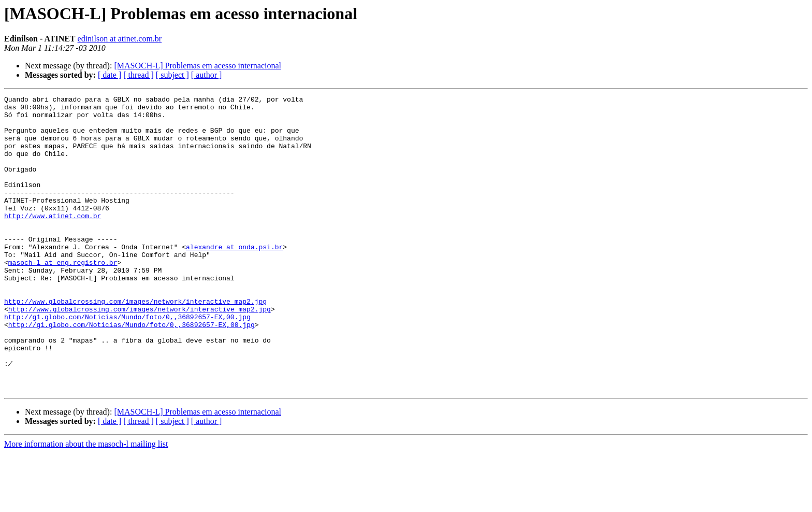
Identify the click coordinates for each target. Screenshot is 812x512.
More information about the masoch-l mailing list (86, 503)
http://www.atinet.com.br (53, 240)
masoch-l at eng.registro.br (63, 296)
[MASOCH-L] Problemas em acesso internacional (198, 66)
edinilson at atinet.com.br (120, 39)
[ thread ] (139, 75)
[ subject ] (172, 75)
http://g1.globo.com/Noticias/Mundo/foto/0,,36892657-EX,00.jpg (127, 362)
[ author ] (207, 75)
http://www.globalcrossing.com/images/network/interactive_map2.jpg (135, 343)
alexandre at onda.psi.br (234, 278)
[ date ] (110, 75)
